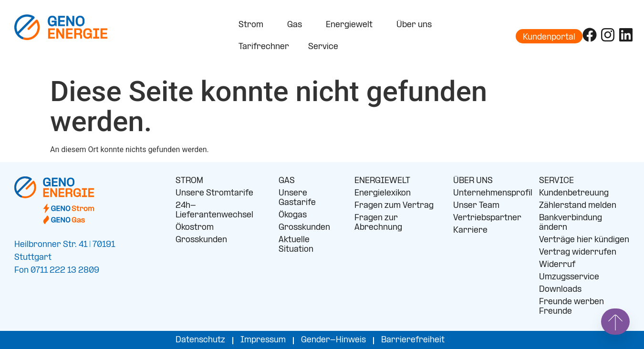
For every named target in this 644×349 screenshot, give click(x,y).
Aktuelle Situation (296, 245)
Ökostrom (195, 228)
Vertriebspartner (487, 218)
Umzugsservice (569, 277)
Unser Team (476, 206)
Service (326, 47)
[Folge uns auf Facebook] (590, 35)
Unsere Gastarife (297, 198)
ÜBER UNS (473, 181)
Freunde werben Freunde (571, 307)
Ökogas (293, 215)
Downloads (560, 290)
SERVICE (556, 181)
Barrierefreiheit (413, 340)
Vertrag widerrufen (578, 252)
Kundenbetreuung (574, 193)
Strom (253, 25)
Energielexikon (383, 193)
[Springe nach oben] (615, 322)
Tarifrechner (264, 47)
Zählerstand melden (578, 206)
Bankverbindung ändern (571, 223)
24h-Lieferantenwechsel (214, 210)
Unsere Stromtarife (214, 193)
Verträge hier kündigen (584, 240)
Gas (297, 25)
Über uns (416, 25)
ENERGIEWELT (382, 181)
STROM (189, 181)
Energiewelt (352, 25)
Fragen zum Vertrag (394, 206)
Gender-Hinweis (333, 340)
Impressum (263, 340)
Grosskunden (201, 240)
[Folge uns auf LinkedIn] (626, 35)
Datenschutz (200, 340)
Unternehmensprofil (489, 193)
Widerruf (557, 265)
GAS (287, 181)
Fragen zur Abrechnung (378, 223)
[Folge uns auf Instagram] (608, 35)
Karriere (470, 231)
